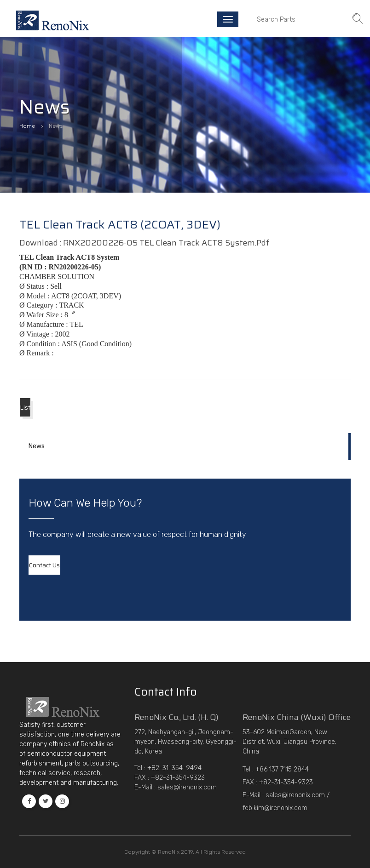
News (37, 446)
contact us (44, 565)
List (25, 407)
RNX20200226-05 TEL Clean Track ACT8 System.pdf (166, 243)
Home (27, 126)
